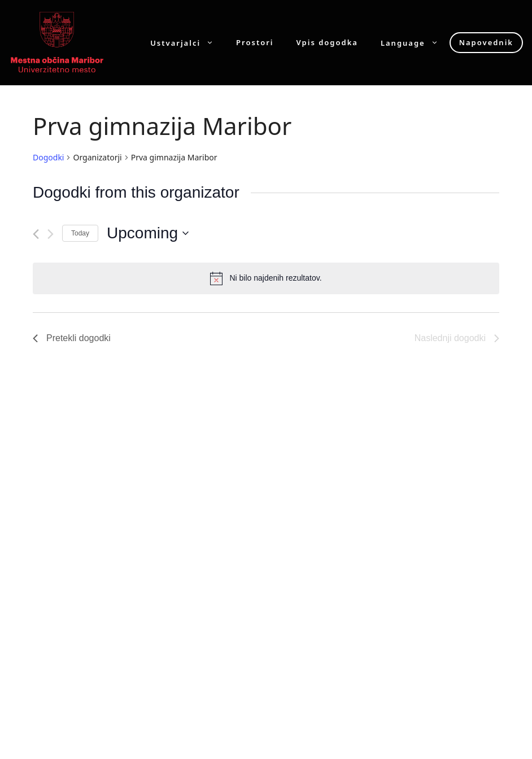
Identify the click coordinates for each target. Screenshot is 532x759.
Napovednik (486, 42)
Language (415, 43)
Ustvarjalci (187, 43)
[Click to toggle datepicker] (148, 233)
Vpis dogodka (327, 43)
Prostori (255, 43)
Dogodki (48, 157)
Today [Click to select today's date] (80, 233)
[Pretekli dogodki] (36, 234)
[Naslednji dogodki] (51, 234)
